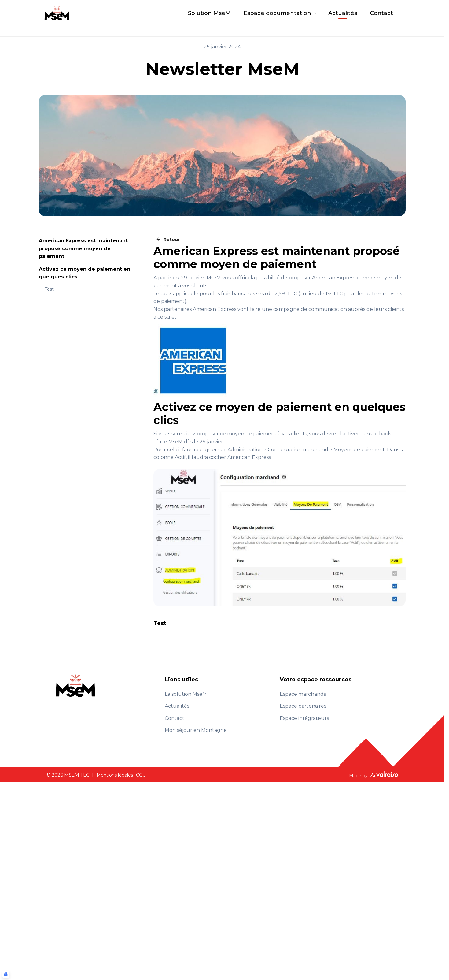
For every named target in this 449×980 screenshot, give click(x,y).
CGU (141, 775)
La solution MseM (186, 694)
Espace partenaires (303, 706)
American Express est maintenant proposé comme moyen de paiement (83, 248)
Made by (374, 775)
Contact (381, 18)
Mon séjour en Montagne (196, 730)
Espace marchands (303, 694)
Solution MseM (209, 18)
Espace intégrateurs (304, 718)
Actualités (343, 18)
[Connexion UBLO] (6, 974)
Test (49, 289)
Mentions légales (115, 775)
